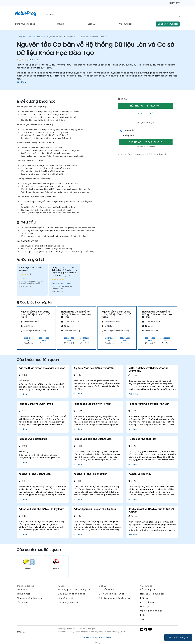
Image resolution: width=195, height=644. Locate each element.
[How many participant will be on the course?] (146, 126)
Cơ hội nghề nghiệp (151, 611)
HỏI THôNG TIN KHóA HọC (146, 106)
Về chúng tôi (126, 24)
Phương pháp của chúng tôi (74, 590)
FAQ (143, 615)
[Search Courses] (111, 14)
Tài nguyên (23, 602)
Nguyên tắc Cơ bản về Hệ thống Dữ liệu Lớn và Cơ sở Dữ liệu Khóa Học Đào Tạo (77, 37)
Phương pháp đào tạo (29, 598)
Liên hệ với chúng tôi (178, 637)
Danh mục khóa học (25, 24)
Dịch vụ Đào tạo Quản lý (113, 594)
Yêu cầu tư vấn (66, 598)
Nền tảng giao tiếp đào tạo (115, 598)
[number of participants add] (165, 126)
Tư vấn (61, 24)
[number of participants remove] (127, 126)
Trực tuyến (129, 131)
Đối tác (144, 598)
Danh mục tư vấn (68, 602)
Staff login (98, 643)
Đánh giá (145, 607)
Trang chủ (22, 37)
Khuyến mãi (23, 594)
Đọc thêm (22, 82)
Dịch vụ (92, 24)
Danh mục (23, 590)
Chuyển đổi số (107, 590)
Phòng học (128, 136)
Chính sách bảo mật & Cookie (97, 638)
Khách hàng (147, 602)
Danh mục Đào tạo (36, 37)
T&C (143, 619)
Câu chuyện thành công (72, 594)
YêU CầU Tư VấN (146, 113)
